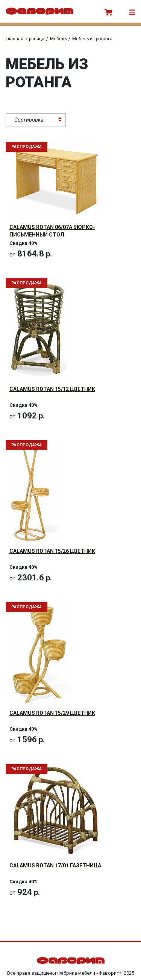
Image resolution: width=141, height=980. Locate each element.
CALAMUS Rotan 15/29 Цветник (52, 713)
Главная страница (25, 39)
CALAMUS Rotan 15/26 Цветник (52, 551)
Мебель (58, 39)
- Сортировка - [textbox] (29, 120)
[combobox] (36, 120)
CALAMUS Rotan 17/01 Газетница (55, 866)
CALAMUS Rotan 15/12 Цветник (52, 389)
